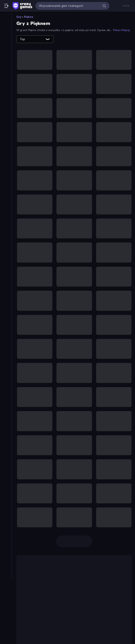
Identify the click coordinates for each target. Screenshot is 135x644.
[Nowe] (6, 31)
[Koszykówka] (6, 134)
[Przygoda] (6, 181)
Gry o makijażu (33, 593)
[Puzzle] (6, 187)
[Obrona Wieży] (6, 161)
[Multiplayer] (6, 58)
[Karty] (6, 128)
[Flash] (6, 108)
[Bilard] (6, 81)
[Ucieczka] (6, 234)
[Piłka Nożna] (6, 167)
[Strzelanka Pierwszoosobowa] (6, 220)
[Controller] (6, 101)
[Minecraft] (6, 147)
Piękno (29, 17)
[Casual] (6, 88)
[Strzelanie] (6, 214)
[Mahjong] (6, 141)
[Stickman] (6, 207)
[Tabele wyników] (6, 65)
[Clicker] (6, 94)
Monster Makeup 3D (51, 602)
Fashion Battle (86, 641)
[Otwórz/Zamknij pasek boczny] (6, 6)
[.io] (6, 121)
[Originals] (6, 51)
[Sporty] (6, 201)
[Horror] (6, 114)
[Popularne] (6, 38)
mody (48, 627)
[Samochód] (6, 194)
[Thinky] (6, 227)
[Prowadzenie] (6, 174)
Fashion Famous (57, 632)
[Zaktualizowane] (6, 45)
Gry (19, 17)
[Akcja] (6, 75)
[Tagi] (6, 244)
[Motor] (6, 154)
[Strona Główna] (6, 18)
